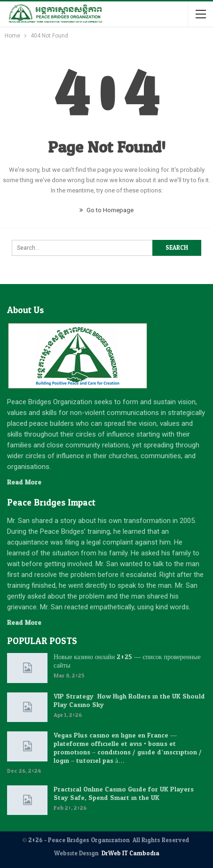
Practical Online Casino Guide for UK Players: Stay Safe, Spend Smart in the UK (125, 794)
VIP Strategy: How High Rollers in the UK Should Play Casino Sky (129, 701)
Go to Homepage (106, 210)
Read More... (26, 482)
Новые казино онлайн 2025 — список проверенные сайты (127, 661)
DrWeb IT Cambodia (130, 853)
